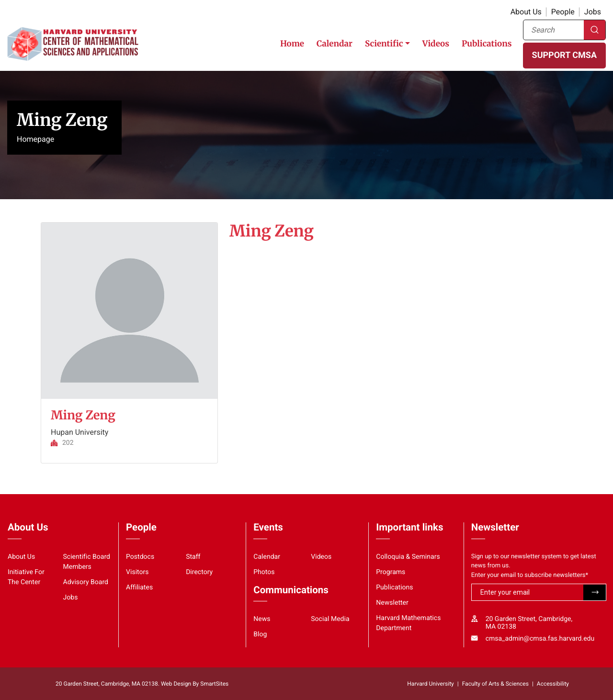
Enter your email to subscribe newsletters (530, 575)
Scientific (384, 44)
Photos (264, 572)
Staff (193, 557)
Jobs (593, 12)
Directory (199, 572)
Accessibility (553, 684)
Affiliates (139, 587)
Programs (391, 572)
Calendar (335, 44)
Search (595, 30)
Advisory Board (86, 582)
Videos (436, 44)
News (262, 619)
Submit (595, 593)
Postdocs (140, 557)
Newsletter (392, 603)
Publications (487, 44)
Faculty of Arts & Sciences (495, 684)
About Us (526, 12)
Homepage (35, 139)
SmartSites (214, 684)
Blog (260, 634)
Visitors (137, 572)
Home (292, 44)
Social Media (330, 619)
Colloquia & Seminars (408, 557)
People (563, 12)
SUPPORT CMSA (564, 55)
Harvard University (430, 684)
